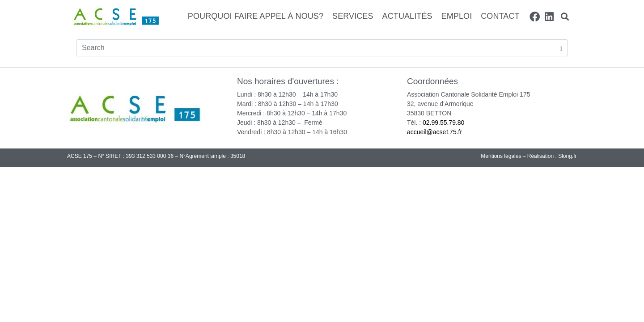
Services (353, 16)
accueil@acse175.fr (434, 132)
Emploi (457, 16)
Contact (500, 16)
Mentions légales (501, 156)
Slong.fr (567, 156)
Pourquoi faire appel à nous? (256, 16)
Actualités (407, 16)
